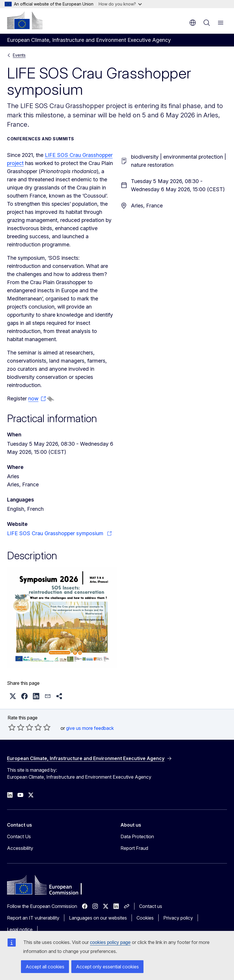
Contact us (151, 906)
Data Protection (137, 836)
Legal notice (20, 929)
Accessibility (20, 848)
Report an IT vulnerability (33, 918)
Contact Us (19, 836)
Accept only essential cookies (107, 967)
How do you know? (120, 4)
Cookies (145, 918)
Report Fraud (134, 848)
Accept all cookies (45, 967)
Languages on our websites (98, 918)
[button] (13, 696)
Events (19, 55)
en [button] (193, 23)
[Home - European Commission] (25, 20)
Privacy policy (178, 918)
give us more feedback (90, 728)
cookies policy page (110, 942)
